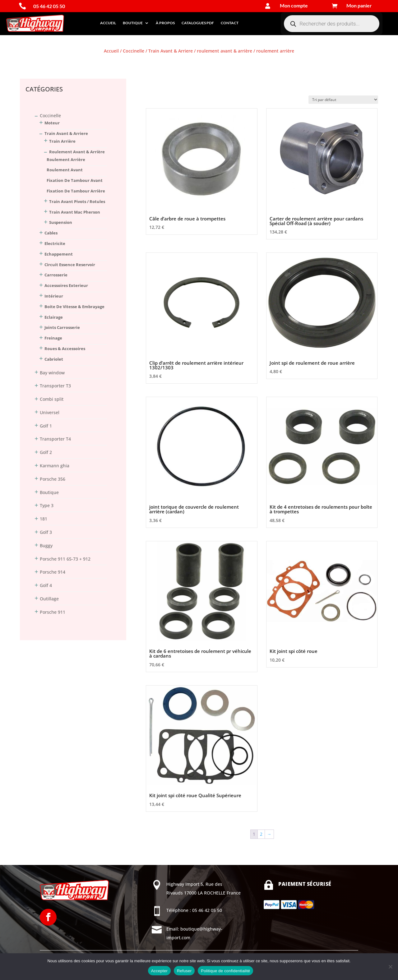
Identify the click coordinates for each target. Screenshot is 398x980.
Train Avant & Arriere (171, 51)
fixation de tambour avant (75, 180)
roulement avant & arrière (224, 51)
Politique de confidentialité (225, 971)
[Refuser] (390, 967)
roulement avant (65, 170)
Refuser (184, 971)
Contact (230, 23)
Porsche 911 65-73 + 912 (65, 559)
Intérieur (54, 296)
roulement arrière (66, 159)
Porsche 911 (53, 612)
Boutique (133, 23)
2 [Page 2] (261, 834)
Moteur (52, 123)
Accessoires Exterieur (66, 285)
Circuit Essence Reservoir (70, 265)
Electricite (55, 243)
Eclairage (54, 317)
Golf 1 (46, 426)
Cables (51, 233)
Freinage (53, 338)
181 (44, 519)
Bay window (52, 373)
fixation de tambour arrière (76, 191)
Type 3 (47, 505)
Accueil (108, 23)
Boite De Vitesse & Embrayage (74, 307)
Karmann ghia (55, 466)
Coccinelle (134, 51)
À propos (165, 23)
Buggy (46, 545)
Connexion (31, 62)
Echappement (59, 254)
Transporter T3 (55, 386)
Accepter (159, 971)
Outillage (49, 599)
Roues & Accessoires (65, 349)
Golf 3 (46, 532)
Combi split (52, 399)
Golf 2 (46, 452)
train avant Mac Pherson (75, 212)
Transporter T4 (55, 439)
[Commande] (343, 100)
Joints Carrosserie (62, 327)
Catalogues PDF (198, 23)
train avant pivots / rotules (77, 201)
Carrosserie (56, 275)
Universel (50, 412)
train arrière (62, 141)
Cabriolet (54, 359)
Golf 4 (46, 585)
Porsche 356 (53, 479)
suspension (61, 222)
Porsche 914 (53, 572)
